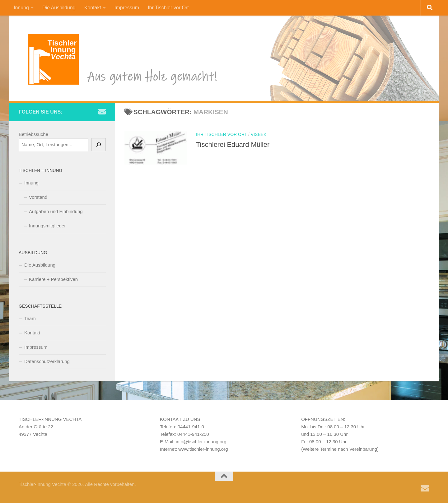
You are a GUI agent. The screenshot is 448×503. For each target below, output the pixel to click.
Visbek (259, 134)
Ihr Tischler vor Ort (168, 8)
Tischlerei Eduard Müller (233, 144)
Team (30, 318)
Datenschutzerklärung (47, 361)
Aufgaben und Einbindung (56, 211)
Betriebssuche (33, 134)
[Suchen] (99, 145)
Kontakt (93, 8)
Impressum (127, 8)
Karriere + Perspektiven (53, 279)
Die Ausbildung (59, 8)
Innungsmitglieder (47, 226)
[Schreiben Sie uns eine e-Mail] (102, 112)
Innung (21, 8)
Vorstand (38, 197)
